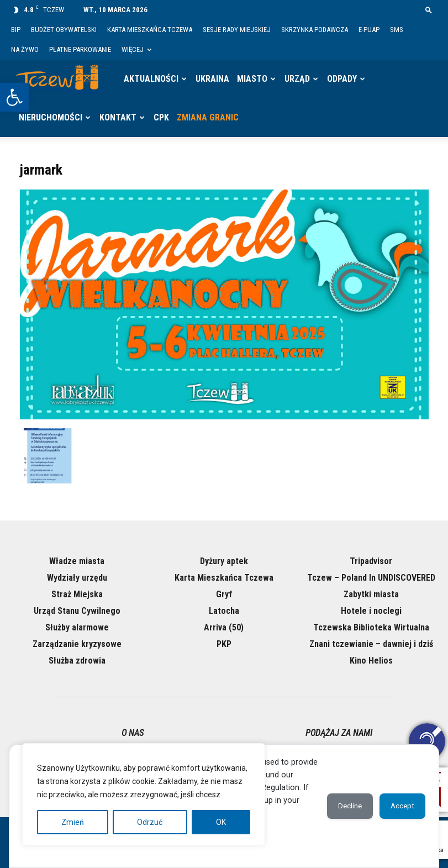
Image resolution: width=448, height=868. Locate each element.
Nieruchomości (51, 117)
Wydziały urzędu (77, 578)
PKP (224, 644)
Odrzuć (150, 822)
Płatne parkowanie (80, 49)
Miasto (252, 79)
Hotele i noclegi (371, 611)
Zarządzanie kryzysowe (77, 644)
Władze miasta (77, 561)
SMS (397, 30)
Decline (341, 806)
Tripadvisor (371, 561)
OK (221, 822)
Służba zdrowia (77, 661)
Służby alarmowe (77, 627)
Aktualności (151, 79)
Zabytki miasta (371, 594)
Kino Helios (371, 661)
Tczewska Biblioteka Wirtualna (371, 627)
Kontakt (118, 117)
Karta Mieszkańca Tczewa (150, 30)
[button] (14, 97)
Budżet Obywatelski (64, 30)
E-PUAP (369, 30)
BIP (16, 30)
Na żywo (25, 49)
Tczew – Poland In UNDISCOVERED (371, 578)
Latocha (224, 611)
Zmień (73, 822)
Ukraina (212, 79)
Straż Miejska (77, 594)
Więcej (136, 49)
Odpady (342, 79)
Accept (400, 806)
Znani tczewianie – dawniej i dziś (371, 644)
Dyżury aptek (224, 561)
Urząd (297, 79)
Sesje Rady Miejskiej (237, 30)
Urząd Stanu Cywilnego (77, 611)
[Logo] (61, 79)
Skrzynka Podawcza (315, 30)
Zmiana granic (208, 117)
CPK (161, 117)
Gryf (224, 594)
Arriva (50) (224, 627)
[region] (144, 795)
